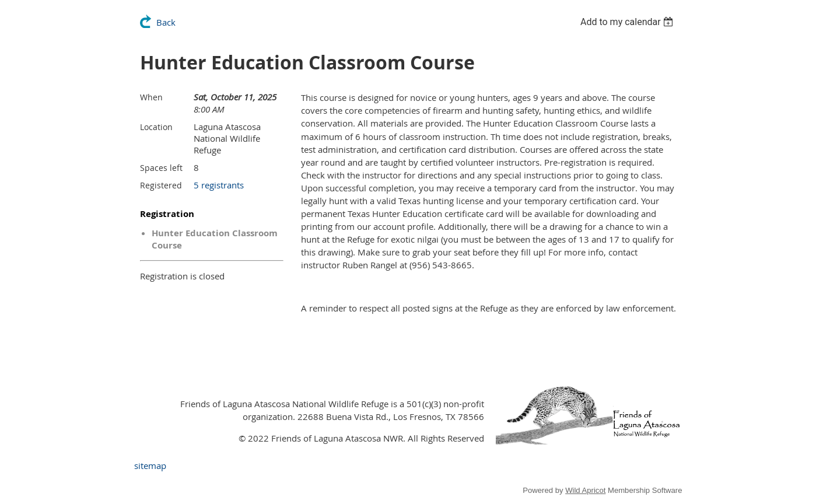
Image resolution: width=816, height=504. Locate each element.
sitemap (150, 466)
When (151, 97)
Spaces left (161, 168)
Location (156, 127)
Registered (161, 185)
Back (166, 22)
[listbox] (628, 22)
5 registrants (219, 185)
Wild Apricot (585, 490)
